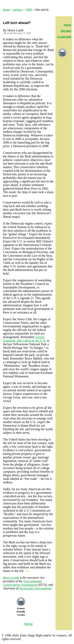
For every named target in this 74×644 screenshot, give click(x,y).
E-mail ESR (64, 37)
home (6, 10)
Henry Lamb (11, 578)
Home (67, 25)
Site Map (66, 31)
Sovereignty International (35, 588)
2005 (29, 10)
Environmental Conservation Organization (22, 583)
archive (18, 10)
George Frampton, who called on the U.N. (25, 339)
